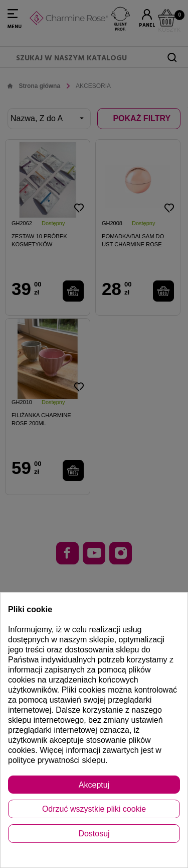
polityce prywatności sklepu (57, 760)
